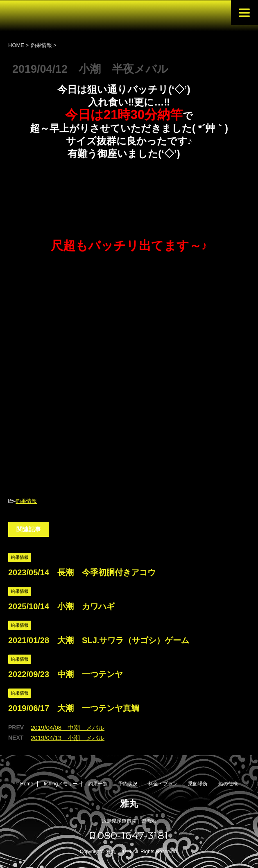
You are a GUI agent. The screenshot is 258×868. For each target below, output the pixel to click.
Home (27, 784)
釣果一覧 (98, 784)
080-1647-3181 (129, 835)
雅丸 (129, 804)
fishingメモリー (61, 784)
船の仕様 (228, 784)
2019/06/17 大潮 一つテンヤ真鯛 (74, 708)
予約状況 (128, 784)
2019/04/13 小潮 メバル (68, 738)
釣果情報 (26, 501)
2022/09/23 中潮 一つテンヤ (66, 674)
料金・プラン (163, 784)
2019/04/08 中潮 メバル (68, 728)
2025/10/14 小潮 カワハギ (61, 606)
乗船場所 (198, 784)
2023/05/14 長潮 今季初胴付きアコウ (82, 572)
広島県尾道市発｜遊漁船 (129, 821)
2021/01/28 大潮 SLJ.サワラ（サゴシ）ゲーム (99, 640)
